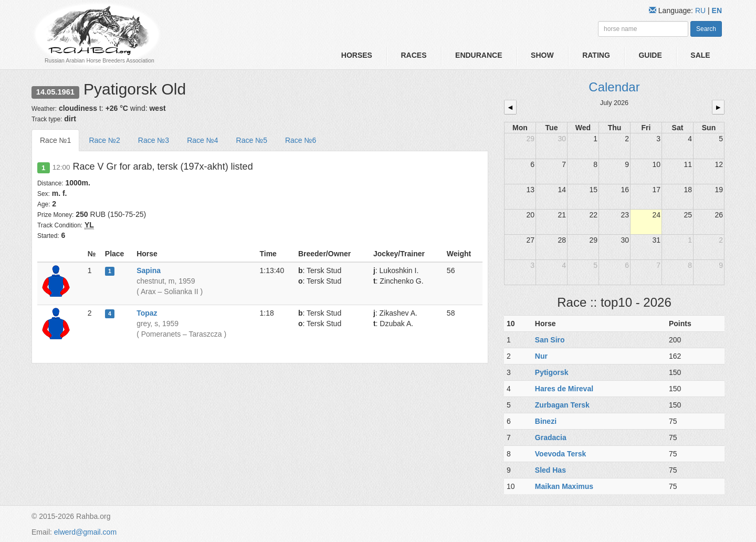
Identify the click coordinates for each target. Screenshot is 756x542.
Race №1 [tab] (55, 140)
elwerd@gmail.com (85, 532)
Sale (700, 55)
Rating (596, 55)
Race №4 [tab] (202, 140)
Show (542, 55)
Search (706, 29)
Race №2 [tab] (104, 140)
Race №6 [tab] (301, 140)
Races (413, 55)
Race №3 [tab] (154, 140)
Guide (650, 55)
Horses (357, 55)
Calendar (614, 87)
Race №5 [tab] (252, 140)
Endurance (479, 55)
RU (701, 11)
